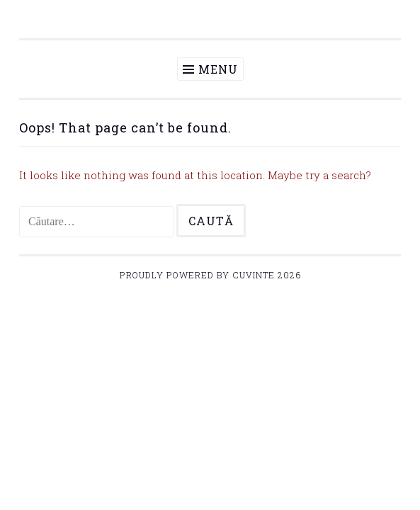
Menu (218, 69)
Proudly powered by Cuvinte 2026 (210, 275)
